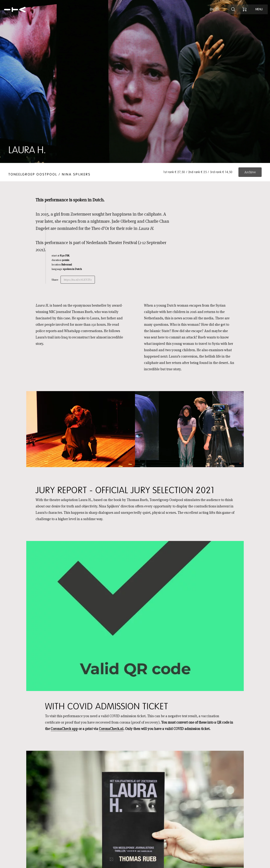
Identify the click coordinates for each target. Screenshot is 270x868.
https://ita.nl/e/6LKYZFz (78, 280)
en (212, 9)
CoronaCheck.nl (111, 729)
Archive (250, 172)
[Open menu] (259, 9)
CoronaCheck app (64, 729)
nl (218, 9)
